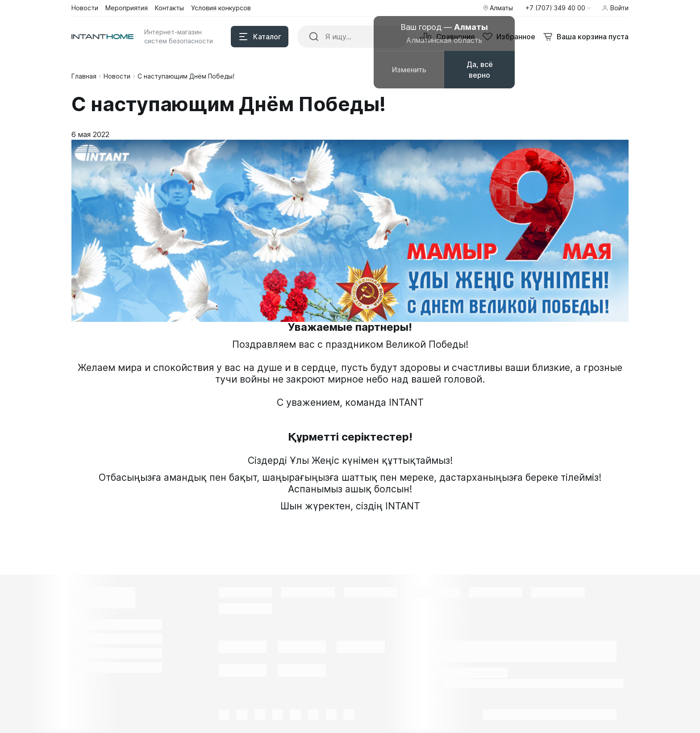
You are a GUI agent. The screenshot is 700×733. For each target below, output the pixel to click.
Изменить (409, 70)
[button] (558, 8)
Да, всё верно (480, 70)
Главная (84, 76)
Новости (117, 76)
